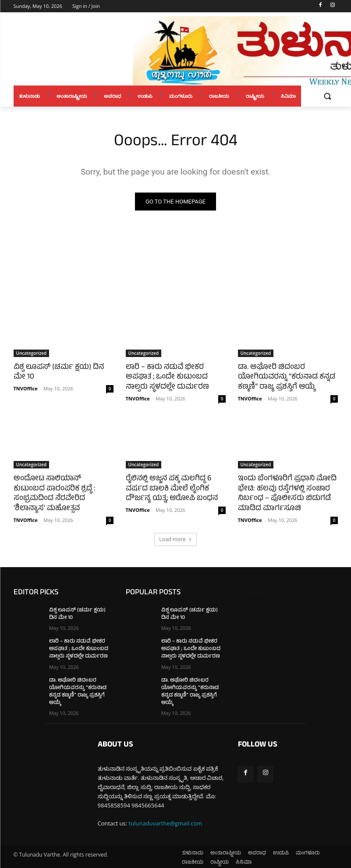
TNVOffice (26, 388)
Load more (175, 538)
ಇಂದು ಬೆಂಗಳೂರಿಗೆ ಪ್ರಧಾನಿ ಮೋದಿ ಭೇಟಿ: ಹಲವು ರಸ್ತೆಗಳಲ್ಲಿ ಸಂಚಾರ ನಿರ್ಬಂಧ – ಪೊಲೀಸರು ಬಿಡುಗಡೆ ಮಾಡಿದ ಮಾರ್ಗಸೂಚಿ (286, 493)
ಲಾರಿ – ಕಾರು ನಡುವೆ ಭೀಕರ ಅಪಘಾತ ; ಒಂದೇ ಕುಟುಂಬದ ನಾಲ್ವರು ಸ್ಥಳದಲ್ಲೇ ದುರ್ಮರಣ (166, 377)
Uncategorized (32, 353)
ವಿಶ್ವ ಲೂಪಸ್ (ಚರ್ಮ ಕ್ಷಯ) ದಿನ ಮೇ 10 (58, 372)
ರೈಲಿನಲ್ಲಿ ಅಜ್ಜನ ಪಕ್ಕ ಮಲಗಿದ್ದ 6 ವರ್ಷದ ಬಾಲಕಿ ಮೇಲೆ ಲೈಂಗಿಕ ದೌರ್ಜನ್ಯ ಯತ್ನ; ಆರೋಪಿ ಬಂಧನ (171, 488)
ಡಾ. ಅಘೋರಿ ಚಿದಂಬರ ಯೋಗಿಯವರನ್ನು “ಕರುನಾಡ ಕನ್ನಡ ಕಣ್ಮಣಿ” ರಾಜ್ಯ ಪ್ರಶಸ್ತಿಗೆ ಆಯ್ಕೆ (285, 377)
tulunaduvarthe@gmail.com (166, 820)
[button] (328, 96)
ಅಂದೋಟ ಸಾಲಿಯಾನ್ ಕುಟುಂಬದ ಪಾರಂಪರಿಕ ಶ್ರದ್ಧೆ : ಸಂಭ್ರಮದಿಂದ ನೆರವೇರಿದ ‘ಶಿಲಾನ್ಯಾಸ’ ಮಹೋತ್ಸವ (63, 488)
